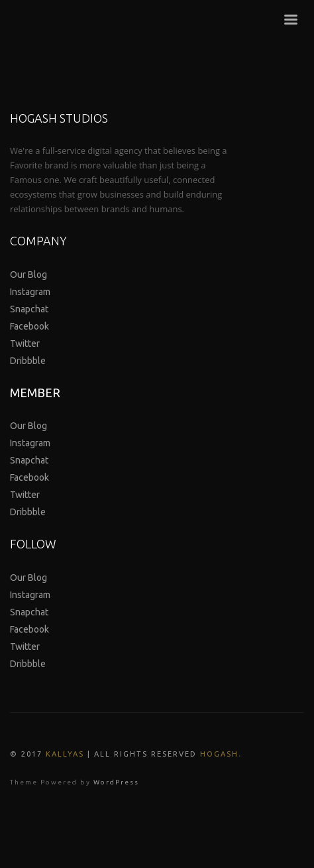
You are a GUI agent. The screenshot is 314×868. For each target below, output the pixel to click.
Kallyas (65, 754)
